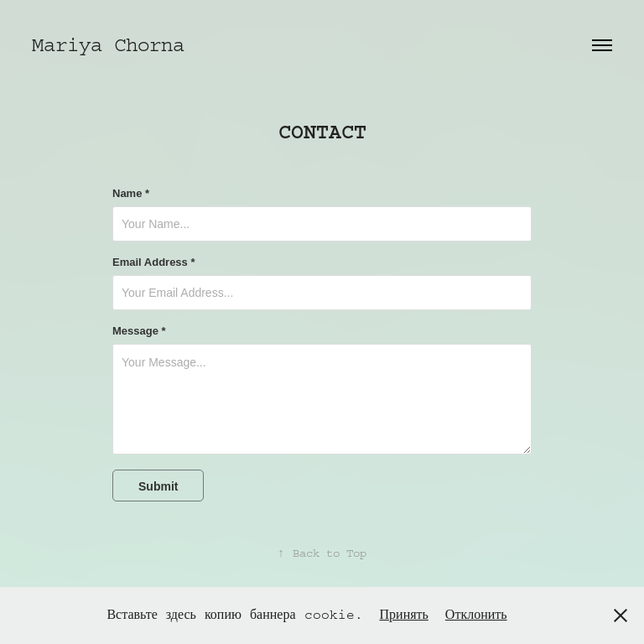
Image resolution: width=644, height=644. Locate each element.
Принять (404, 615)
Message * (139, 331)
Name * (131, 194)
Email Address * (154, 262)
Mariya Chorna (108, 45)
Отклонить (476, 615)
